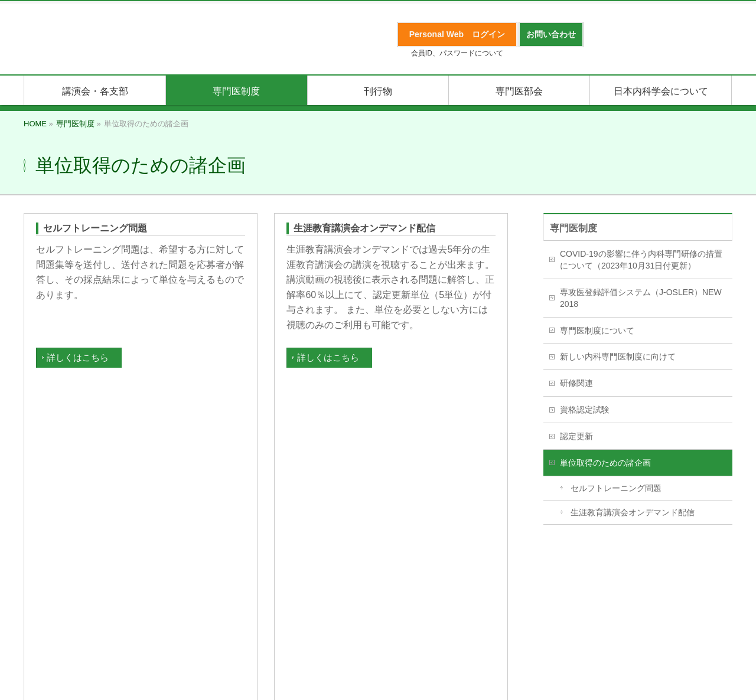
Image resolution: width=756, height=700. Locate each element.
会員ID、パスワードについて (457, 53)
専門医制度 (573, 228)
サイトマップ (188, 565)
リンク (237, 565)
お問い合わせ (530, 565)
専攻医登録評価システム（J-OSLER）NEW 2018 (641, 298)
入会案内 (40, 565)
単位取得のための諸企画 (605, 463)
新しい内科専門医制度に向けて (618, 356)
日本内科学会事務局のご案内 (354, 565)
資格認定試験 (585, 410)
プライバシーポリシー (110, 565)
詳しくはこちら (78, 357)
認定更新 (576, 436)
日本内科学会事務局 (378, 595)
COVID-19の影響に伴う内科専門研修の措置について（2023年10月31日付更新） (641, 260)
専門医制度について (597, 331)
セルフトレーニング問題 (95, 228)
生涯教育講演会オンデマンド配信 (364, 228)
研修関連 (576, 383)
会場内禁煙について (457, 565)
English (275, 565)
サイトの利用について (608, 565)
